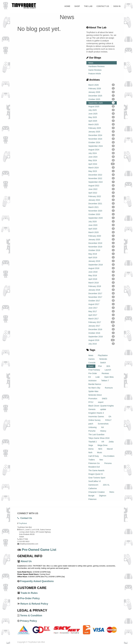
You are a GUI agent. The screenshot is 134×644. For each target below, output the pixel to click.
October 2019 (102, 250)
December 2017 (102, 293)
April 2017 (102, 315)
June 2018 (102, 272)
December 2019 (102, 243)
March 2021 (102, 207)
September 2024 (102, 146)
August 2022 (102, 185)
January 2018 (102, 290)
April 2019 (102, 257)
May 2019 (102, 254)
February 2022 (102, 196)
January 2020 (102, 239)
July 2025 (102, 110)
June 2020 (102, 225)
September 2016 (102, 336)
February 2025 (102, 128)
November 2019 (102, 247)
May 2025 (102, 117)
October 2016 (102, 333)
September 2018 (102, 265)
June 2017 (102, 308)
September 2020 (102, 218)
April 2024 (102, 164)
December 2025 (102, 96)
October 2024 (102, 142)
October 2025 (102, 99)
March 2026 (102, 85)
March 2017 (102, 318)
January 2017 (102, 326)
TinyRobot (23, 523)
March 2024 (102, 167)
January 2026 (102, 92)
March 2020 (102, 232)
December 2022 (102, 175)
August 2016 (102, 340)
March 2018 (102, 283)
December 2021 (102, 203)
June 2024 (102, 157)
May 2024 (102, 160)
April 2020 (102, 229)
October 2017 (102, 300)
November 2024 (102, 139)
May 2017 (102, 311)
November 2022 (102, 178)
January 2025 (102, 132)
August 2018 (102, 268)
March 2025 (102, 124)
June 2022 (102, 189)
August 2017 (102, 304)
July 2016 (102, 344)
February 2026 (102, 88)
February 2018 (102, 286)
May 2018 (102, 275)
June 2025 (102, 114)
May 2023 (102, 171)
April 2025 (102, 121)
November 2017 (102, 297)
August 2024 (102, 149)
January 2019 (102, 261)
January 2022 (102, 200)
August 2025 (102, 106)
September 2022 (102, 182)
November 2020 (102, 211)
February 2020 (102, 236)
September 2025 (102, 103)
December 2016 (102, 329)
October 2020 (102, 214)
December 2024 (102, 135)
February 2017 (102, 322)
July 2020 (102, 221)
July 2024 (102, 153)
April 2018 (102, 279)
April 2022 (102, 193)
